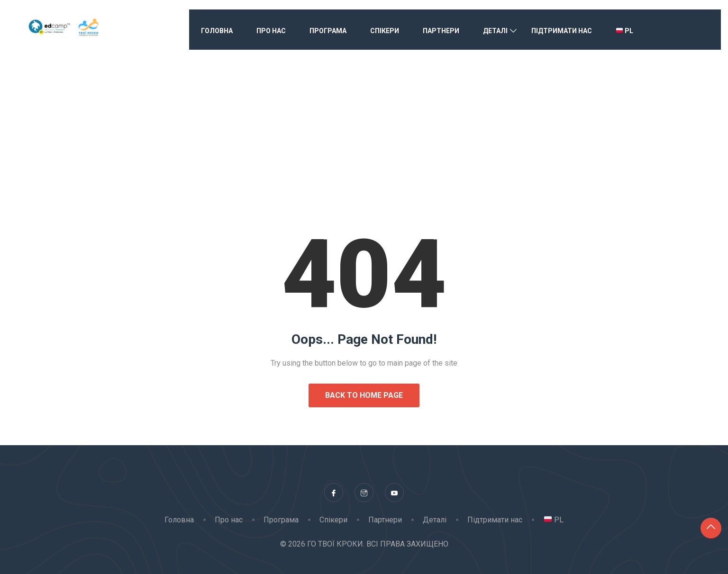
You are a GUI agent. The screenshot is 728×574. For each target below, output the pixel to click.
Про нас (271, 31)
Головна (217, 31)
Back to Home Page (364, 395)
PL (625, 31)
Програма (328, 31)
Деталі (495, 31)
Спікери (385, 31)
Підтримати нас (562, 31)
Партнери (441, 31)
